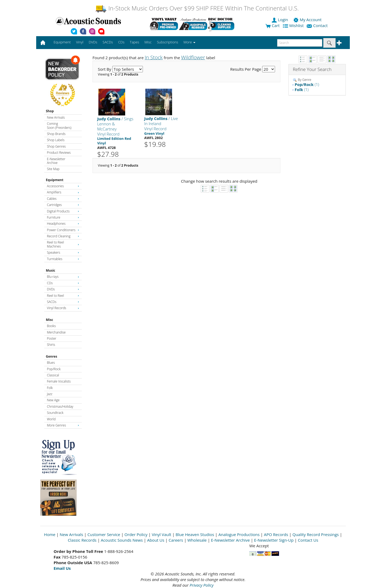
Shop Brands (56, 134)
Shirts (51, 345)
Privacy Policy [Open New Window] (201, 585)
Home (50, 534)
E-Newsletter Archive (56, 161)
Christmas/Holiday (60, 407)
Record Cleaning (63, 236)
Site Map (53, 169)
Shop (50, 111)
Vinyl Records (63, 308)
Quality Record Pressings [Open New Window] (316, 534)
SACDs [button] (108, 42)
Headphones (63, 224)
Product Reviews (59, 153)
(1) (307, 84)
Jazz (50, 394)
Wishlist (294, 25)
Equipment (55, 180)
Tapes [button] (134, 42)
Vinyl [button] (80, 42)
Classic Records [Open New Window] (82, 540)
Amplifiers (63, 192)
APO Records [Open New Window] (276, 534)
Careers (176, 540)
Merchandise (56, 332)
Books (51, 326)
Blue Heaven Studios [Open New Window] (195, 534)
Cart (272, 25)
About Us (156, 540)
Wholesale (197, 540)
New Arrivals (56, 117)
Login (280, 20)
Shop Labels (56, 140)
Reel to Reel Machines (63, 244)
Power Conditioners (63, 230)
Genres (51, 356)
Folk (50, 388)
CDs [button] (121, 42)
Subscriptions (167, 42)
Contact (318, 25)
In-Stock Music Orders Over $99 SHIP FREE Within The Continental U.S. (197, 8)
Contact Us (308, 540)
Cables (63, 199)
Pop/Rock (54, 369)
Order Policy (136, 534)
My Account (308, 20)
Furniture (63, 217)
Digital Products (63, 211)
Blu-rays (63, 277)
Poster (52, 338)
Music (51, 270)
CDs (63, 283)
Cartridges (63, 205)
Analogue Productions (239, 534)
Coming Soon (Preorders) (59, 126)
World (51, 419)
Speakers (63, 252)
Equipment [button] (62, 42)
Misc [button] (148, 42)
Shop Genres (56, 146)
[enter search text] (300, 43)
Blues (51, 363)
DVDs (63, 289)
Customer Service (104, 534)
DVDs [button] (93, 42)
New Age (53, 400)
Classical (53, 375)
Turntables (63, 259)
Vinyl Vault (162, 534)
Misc (49, 320)
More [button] (190, 42)
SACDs (63, 302)
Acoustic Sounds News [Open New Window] (122, 540)
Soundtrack (55, 413)
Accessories (63, 186)
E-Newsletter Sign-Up (274, 540)
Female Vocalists (59, 381)
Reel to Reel (63, 296)
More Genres (63, 425)
